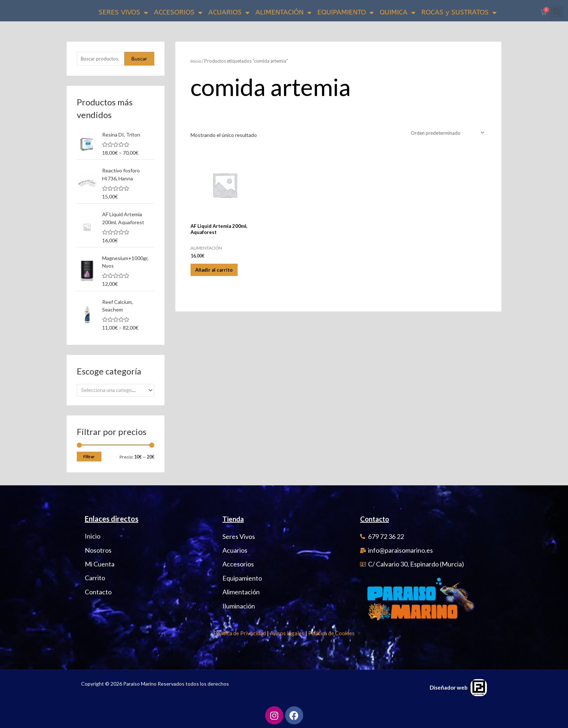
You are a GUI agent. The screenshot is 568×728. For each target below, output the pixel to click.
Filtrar (89, 457)
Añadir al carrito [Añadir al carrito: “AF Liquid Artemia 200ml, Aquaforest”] (220, 275)
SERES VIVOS (123, 12)
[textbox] (112, 391)
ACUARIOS (229, 12)
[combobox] (116, 391)
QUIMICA (398, 12)
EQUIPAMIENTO (346, 12)
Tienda (234, 519)
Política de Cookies (331, 633)
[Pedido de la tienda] (445, 134)
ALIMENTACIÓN (283, 12)
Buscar (139, 60)
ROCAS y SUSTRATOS (459, 12)
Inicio (196, 62)
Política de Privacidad (240, 633)
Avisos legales (287, 633)
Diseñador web (449, 687)
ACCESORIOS (178, 12)
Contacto (376, 519)
